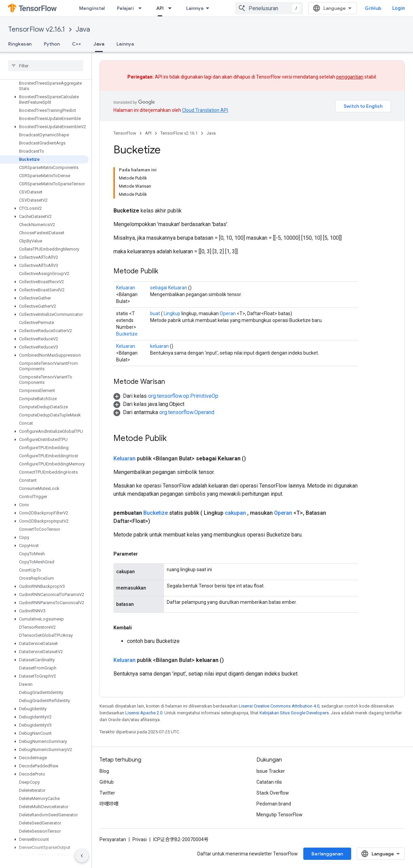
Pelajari (125, 8)
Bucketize (127, 334)
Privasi (140, 839)
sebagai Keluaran (169, 288)
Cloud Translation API (205, 110)
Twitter (107, 793)
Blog (104, 771)
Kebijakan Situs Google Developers (294, 713)
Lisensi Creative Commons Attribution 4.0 (279, 706)
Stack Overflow (273, 793)
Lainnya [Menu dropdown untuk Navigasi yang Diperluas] (195, 8)
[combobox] (269, 8)
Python (52, 44)
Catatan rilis (269, 782)
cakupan (235, 513)
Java (83, 29)
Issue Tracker (271, 771)
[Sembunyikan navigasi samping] (82, 856)
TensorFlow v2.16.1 (37, 29)
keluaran (159, 346)
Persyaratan (113, 839)
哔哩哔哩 (109, 804)
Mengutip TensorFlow (280, 815)
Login (399, 8)
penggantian (350, 77)
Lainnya (125, 44)
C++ (77, 44)
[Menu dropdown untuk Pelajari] (142, 8)
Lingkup (172, 313)
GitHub (373, 8)
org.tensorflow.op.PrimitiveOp (183, 396)
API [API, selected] (160, 8)
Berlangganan (327, 854)
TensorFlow (125, 133)
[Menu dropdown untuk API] (172, 8)
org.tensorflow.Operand (187, 412)
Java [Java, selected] (99, 44)
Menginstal (92, 8)
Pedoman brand (274, 804)
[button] (44, 91)
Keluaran (126, 288)
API (148, 133)
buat (155, 313)
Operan (228, 313)
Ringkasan (20, 44)
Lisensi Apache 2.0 (144, 713)
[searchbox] (46, 66)
